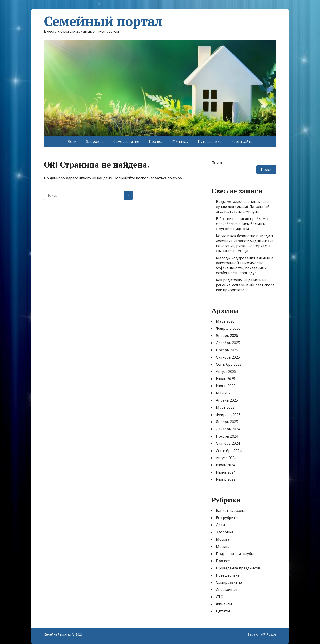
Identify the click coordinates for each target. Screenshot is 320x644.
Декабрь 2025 (228, 343)
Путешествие (210, 141)
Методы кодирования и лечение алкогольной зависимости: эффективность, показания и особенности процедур (245, 265)
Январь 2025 (227, 422)
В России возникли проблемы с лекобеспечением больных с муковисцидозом (242, 224)
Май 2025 (224, 393)
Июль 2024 (226, 465)
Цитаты (223, 611)
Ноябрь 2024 (227, 436)
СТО (220, 597)
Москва (223, 539)
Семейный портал (103, 21)
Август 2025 (226, 371)
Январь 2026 (227, 335)
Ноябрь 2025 (227, 350)
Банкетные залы (230, 511)
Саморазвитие (126, 141)
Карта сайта (242, 141)
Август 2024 (226, 458)
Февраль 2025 (228, 415)
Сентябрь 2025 (229, 364)
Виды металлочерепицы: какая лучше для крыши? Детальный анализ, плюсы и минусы (243, 207)
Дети (72, 141)
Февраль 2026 (228, 328)
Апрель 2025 (227, 400)
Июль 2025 (226, 379)
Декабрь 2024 (228, 429)
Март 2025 (225, 407)
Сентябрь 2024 (229, 451)
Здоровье (95, 141)
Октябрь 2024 (228, 443)
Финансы (180, 141)
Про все (156, 141)
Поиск (217, 163)
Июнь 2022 (226, 479)
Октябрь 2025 (228, 357)
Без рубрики (227, 518)
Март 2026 (225, 321)
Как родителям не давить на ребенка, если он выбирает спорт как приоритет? (245, 285)
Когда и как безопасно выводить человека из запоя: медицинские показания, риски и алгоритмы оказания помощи (245, 243)
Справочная (227, 590)
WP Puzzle (268, 634)
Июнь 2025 (226, 386)
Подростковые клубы (235, 554)
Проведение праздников (238, 568)
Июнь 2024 (226, 472)
